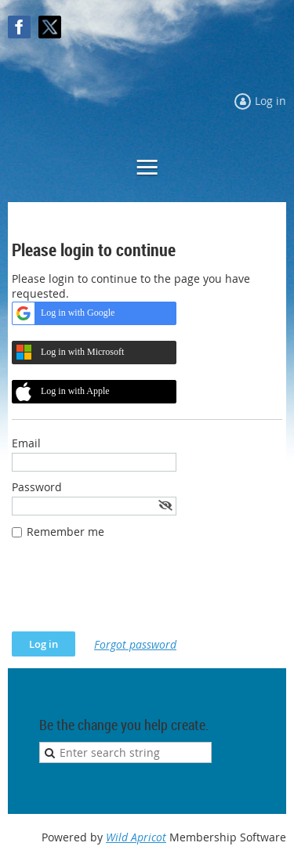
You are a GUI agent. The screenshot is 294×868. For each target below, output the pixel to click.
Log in (270, 101)
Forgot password (135, 644)
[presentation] (131, 593)
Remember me (65, 532)
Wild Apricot (136, 837)
